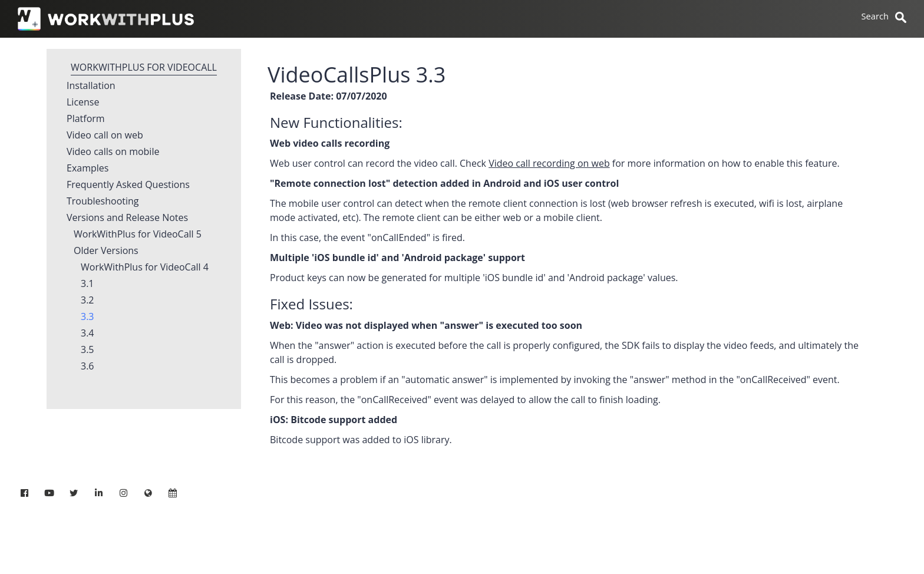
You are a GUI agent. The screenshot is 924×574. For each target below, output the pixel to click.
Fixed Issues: (311, 304)
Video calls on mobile (113, 152)
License (83, 103)
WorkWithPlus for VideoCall (144, 67)
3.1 (88, 284)
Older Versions (106, 251)
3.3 (88, 317)
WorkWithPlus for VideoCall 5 (138, 235)
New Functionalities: (336, 122)
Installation (91, 86)
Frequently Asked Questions (128, 185)
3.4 (88, 334)
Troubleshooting (103, 202)
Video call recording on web (549, 163)
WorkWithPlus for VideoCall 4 (145, 268)
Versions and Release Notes (127, 218)
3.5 (88, 350)
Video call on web (105, 136)
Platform (86, 119)
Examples (88, 169)
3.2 (88, 301)
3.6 (88, 367)
